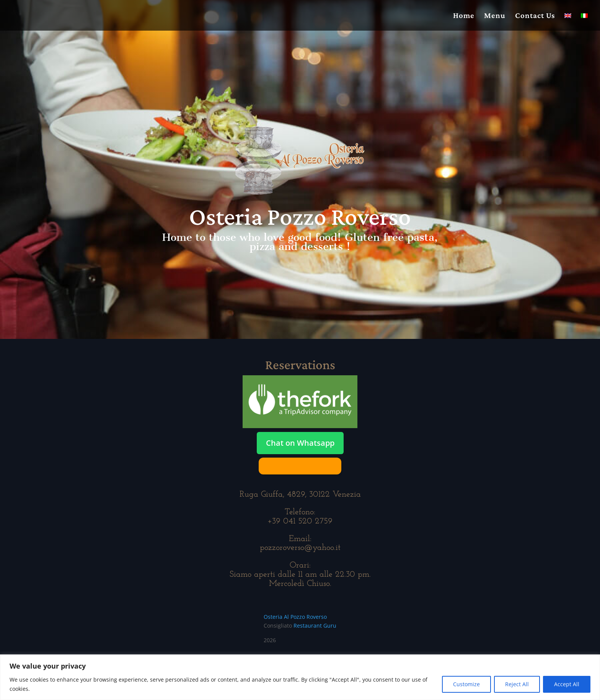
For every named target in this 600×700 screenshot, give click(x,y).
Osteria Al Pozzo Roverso (295, 617)
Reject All (517, 684)
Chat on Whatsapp (300, 443)
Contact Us (535, 16)
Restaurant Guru (315, 626)
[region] (300, 677)
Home (464, 16)
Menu (495, 16)
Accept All (567, 684)
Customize (466, 684)
